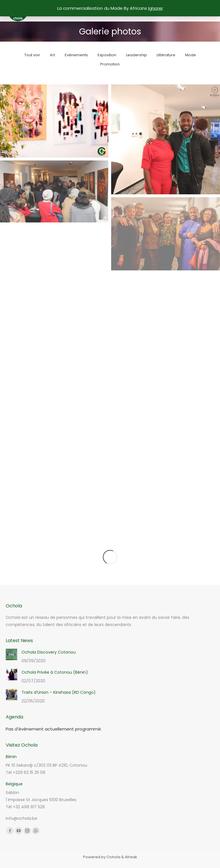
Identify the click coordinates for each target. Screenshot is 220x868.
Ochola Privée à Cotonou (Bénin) (55, 672)
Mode (190, 55)
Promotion (110, 64)
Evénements (76, 55)
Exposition (107, 55)
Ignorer (156, 8)
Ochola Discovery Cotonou (49, 652)
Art (52, 55)
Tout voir (32, 55)
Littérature (166, 55)
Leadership (136, 55)
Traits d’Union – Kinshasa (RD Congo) (59, 692)
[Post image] (11, 654)
